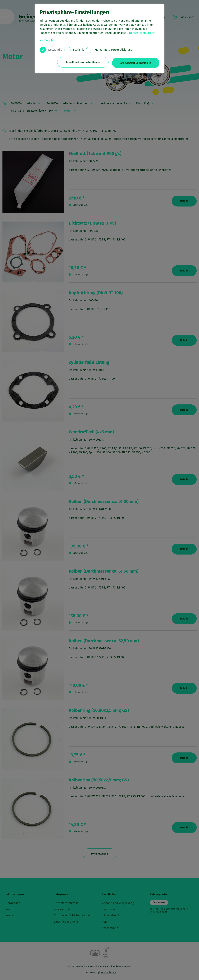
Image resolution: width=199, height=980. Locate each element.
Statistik (78, 50)
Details (46, 40)
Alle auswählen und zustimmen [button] (136, 62)
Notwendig (55, 50)
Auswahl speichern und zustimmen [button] (82, 62)
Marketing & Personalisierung (113, 50)
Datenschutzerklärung (141, 33)
